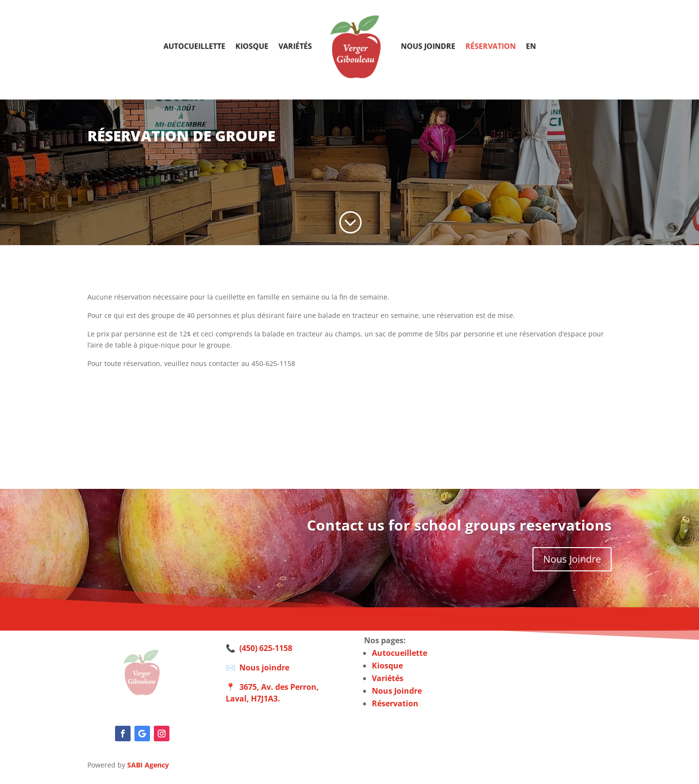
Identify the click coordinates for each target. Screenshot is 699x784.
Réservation (480, 46)
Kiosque (259, 46)
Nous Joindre (572, 559)
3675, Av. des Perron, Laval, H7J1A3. (272, 693)
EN (517, 46)
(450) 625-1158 (266, 648)
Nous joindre (422, 46)
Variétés (299, 46)
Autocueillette (206, 46)
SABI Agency (148, 765)
